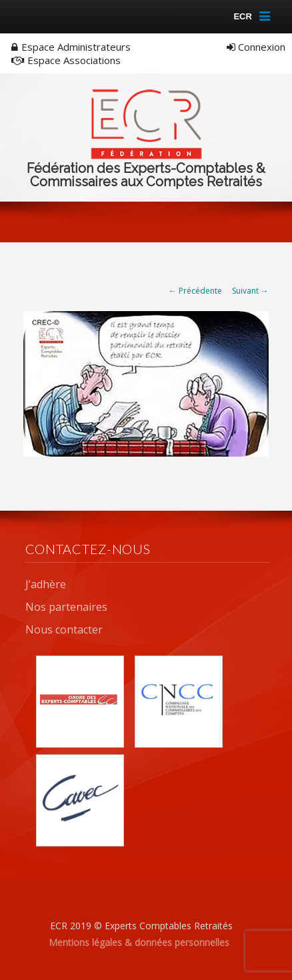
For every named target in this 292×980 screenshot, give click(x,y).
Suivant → (250, 291)
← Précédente (195, 291)
